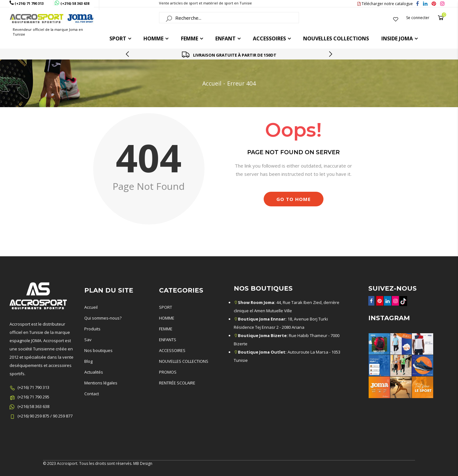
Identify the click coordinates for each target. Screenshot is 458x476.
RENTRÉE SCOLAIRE (177, 383)
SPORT (166, 307)
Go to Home (294, 199)
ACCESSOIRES (269, 38)
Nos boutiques (98, 350)
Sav (88, 340)
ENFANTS (168, 340)
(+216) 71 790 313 (33, 387)
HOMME (153, 38)
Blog (88, 361)
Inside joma (397, 38)
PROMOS (168, 372)
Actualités (94, 372)
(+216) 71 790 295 (33, 397)
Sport (118, 38)
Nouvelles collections (336, 38)
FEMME (190, 38)
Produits (92, 329)
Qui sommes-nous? (103, 318)
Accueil (212, 83)
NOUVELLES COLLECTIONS (184, 361)
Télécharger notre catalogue (385, 4)
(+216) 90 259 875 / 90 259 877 (45, 416)
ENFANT (226, 38)
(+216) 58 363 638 (33, 406)
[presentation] (128, 54)
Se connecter (418, 18)
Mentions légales (101, 383)
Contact (92, 394)
